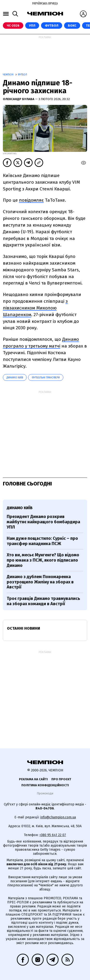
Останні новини (24, 628)
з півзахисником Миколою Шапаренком (35, 308)
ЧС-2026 (13, 26)
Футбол (52, 26)
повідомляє (31, 200)
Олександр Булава (19, 99)
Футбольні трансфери (46, 378)
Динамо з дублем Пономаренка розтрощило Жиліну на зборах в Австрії (40, 582)
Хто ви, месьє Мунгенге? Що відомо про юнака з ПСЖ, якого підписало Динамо (43, 560)
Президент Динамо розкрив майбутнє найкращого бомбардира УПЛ (43, 522)
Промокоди (45, 793)
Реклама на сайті (33, 779)
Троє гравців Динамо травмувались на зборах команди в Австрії (43, 601)
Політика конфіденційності (45, 785)
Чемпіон (9, 75)
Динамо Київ (15, 378)
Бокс (72, 26)
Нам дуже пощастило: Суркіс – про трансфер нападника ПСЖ (42, 541)
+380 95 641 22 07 (53, 835)
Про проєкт (61, 779)
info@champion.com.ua (58, 817)
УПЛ (32, 26)
